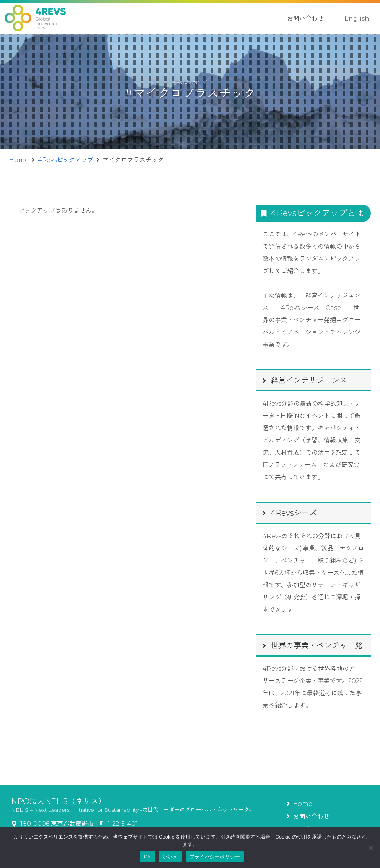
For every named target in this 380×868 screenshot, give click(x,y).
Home (19, 160)
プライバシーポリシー (215, 857)
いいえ (170, 857)
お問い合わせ (305, 19)
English (357, 19)
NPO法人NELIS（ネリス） (59, 801)
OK (148, 857)
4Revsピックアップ (66, 160)
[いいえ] (370, 848)
